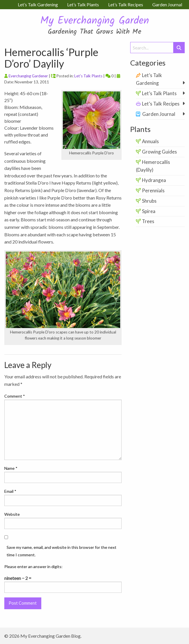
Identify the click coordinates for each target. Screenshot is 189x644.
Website (12, 514)
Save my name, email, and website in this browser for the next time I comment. (62, 551)
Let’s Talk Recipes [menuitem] (126, 4)
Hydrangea (154, 180)
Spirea (149, 211)
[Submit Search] (179, 48)
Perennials (153, 190)
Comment (15, 396)
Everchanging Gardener (28, 76)
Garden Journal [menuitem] (167, 4)
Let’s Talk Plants (159, 93)
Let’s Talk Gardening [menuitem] (38, 4)
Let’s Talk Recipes (161, 104)
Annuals (150, 141)
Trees (148, 221)
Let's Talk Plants (88, 76)
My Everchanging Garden (95, 21)
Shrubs (149, 201)
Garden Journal (159, 114)
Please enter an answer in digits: (33, 567)
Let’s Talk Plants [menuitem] (83, 4)
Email (10, 491)
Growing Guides (159, 152)
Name (11, 468)
